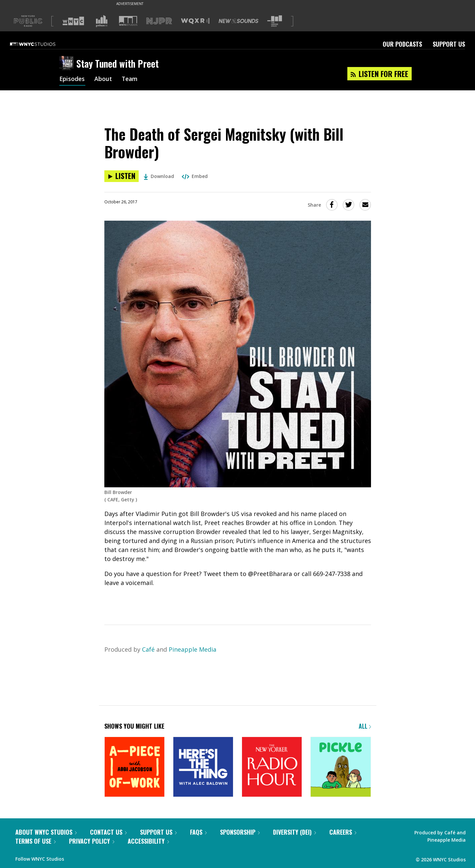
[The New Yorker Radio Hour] (272, 767)
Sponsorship (240, 832)
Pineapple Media (192, 649)
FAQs (198, 832)
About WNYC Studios (46, 832)
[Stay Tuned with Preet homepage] (68, 64)
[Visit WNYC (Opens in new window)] (73, 21)
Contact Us (108, 832)
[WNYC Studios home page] (41, 44)
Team (131, 79)
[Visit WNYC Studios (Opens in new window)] (128, 21)
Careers (343, 832)
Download (159, 176)
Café (148, 649)
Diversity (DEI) (294, 832)
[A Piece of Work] (134, 767)
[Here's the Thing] (203, 767)
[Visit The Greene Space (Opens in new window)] (275, 21)
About (104, 79)
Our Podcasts (402, 44)
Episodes (72, 79)
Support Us (449, 44)
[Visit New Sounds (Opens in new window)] (238, 21)
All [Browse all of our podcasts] (365, 726)
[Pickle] (340, 767)
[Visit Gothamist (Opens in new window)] (102, 21)
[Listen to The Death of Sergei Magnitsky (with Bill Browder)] (121, 176)
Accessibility (148, 841)
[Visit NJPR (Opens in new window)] (159, 21)
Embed (195, 176)
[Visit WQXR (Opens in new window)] (195, 21)
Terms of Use (35, 841)
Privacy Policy (92, 841)
